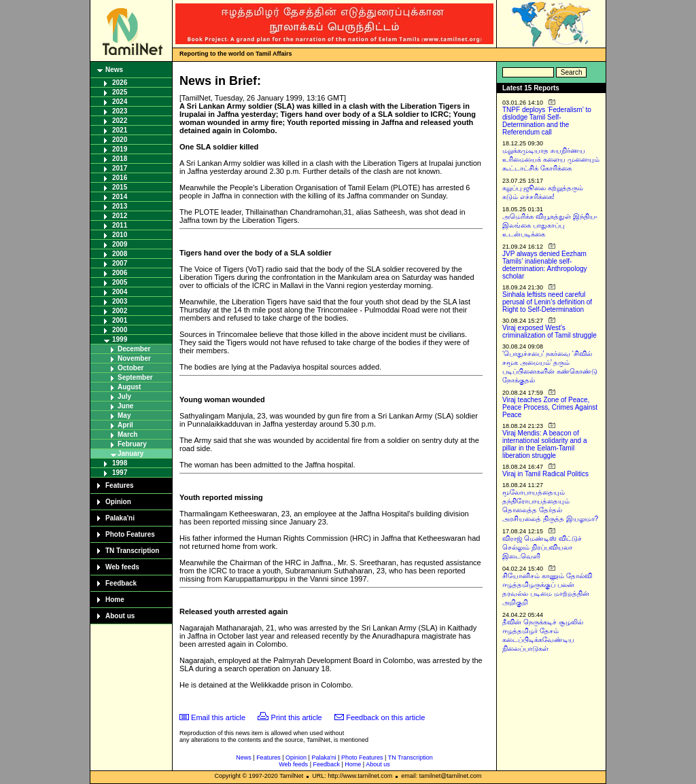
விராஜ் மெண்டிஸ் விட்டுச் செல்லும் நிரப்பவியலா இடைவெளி (542, 547)
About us (120, 616)
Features (120, 485)
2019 (120, 149)
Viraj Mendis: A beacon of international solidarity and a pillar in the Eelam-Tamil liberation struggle (545, 444)
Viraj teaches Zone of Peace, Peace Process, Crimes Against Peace (550, 407)
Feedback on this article (385, 717)
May (124, 415)
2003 (120, 301)
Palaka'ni (120, 518)
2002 (120, 311)
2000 (120, 330)
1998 (120, 463)
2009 (120, 244)
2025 (120, 92)
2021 (120, 130)
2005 (120, 282)
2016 (120, 178)
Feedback (121, 583)
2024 (120, 102)
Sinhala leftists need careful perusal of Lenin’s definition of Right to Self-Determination (547, 302)
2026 (120, 83)
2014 (120, 197)
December (134, 349)
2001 (120, 320)
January (130, 453)
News (114, 70)
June (125, 406)
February (132, 444)
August (129, 387)
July (124, 396)
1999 (120, 339)
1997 (120, 473)
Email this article (218, 717)
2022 (120, 121)
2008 (120, 254)
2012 (120, 216)
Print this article (297, 717)
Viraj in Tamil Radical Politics (545, 474)
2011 (120, 225)
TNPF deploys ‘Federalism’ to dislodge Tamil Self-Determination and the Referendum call (547, 121)
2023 (120, 111)
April (125, 425)
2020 (120, 140)
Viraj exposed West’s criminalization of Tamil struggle (550, 332)
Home (115, 600)
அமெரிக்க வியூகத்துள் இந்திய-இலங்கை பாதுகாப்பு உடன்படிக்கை (550, 225)
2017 (120, 168)
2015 (120, 187)
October (130, 368)
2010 (120, 235)
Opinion (118, 502)
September (135, 377)
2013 (120, 206)
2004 (120, 292)
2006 (120, 273)
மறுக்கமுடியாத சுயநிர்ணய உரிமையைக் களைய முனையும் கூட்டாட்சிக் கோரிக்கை (551, 159)
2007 (120, 263)
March (127, 434)
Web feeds (122, 567)
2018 (120, 159)
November (134, 358)
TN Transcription (132, 551)
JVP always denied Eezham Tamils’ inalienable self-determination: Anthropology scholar (545, 265)
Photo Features (130, 534)
